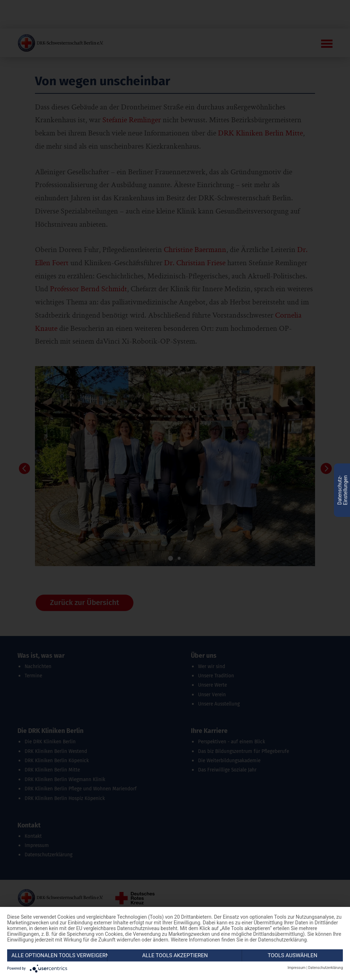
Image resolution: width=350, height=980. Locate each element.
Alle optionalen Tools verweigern (60, 955)
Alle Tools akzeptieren (175, 955)
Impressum (296, 968)
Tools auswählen (292, 955)
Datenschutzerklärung (326, 968)
